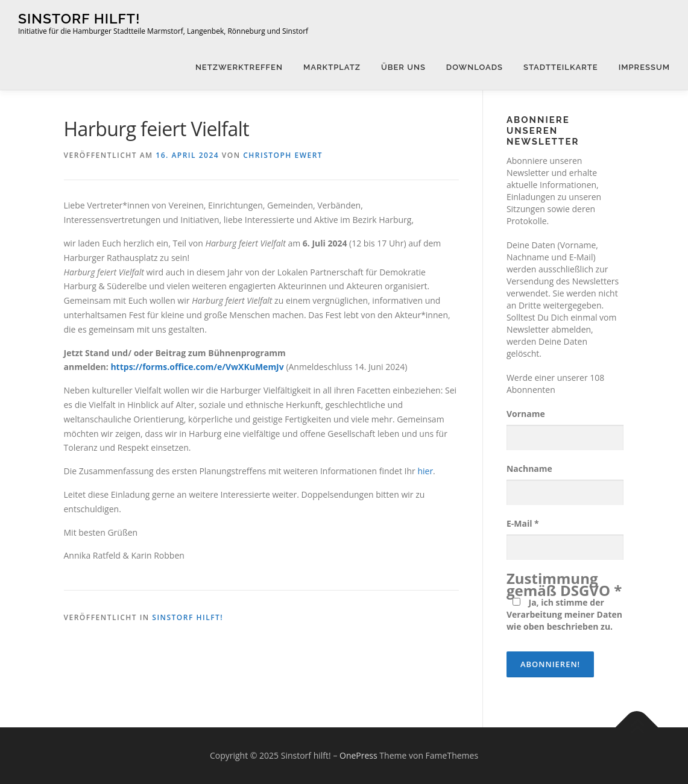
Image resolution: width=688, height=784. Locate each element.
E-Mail (523, 523)
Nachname (529, 469)
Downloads (475, 67)
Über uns (403, 67)
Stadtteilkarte (561, 67)
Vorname (526, 414)
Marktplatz (332, 67)
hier (425, 471)
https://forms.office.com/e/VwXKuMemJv (197, 367)
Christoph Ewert (283, 155)
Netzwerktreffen (239, 67)
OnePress (358, 755)
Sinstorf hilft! (79, 18)
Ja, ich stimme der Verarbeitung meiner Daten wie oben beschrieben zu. (564, 614)
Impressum (644, 67)
